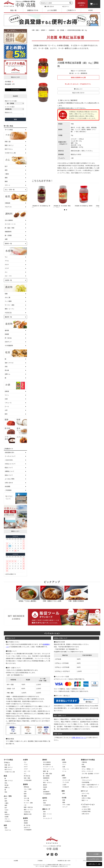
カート (94, 4)
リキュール (8, 403)
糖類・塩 (46, 771)
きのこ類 (8, 297)
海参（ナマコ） (10, 363)
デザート (8, 185)
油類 (6, 239)
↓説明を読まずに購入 (94, 864)
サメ (6, 257)
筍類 (6, 294)
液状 (44, 812)
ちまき (7, 810)
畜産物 (25, 818)
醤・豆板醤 (8, 235)
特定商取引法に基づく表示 (64, 861)
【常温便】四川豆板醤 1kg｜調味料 (83, 206)
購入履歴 (84, 796)
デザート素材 (66, 805)
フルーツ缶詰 (28, 789)
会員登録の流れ (10, 452)
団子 (6, 808)
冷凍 (25, 791)
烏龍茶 (64, 778)
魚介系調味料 (47, 764)
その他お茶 (66, 787)
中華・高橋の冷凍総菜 (76, 594)
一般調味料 (51, 30)
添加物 (45, 787)
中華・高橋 (35, 30)
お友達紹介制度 (86, 811)
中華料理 (84, 762)
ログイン (66, 6)
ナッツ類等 (8, 301)
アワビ (7, 261)
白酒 (6, 399)
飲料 (6, 414)
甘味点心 (7, 814)
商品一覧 (13, 10)
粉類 (64, 800)
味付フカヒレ (9, 149)
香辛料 (45, 798)
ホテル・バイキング (87, 771)
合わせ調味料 (9, 220)
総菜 (5, 825)
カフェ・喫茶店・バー (88, 769)
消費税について (10, 471)
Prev (35, 196)
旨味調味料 (46, 792)
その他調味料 (47, 794)
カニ (6, 272)
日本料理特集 (85, 782)
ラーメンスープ (47, 818)
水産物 (25, 760)
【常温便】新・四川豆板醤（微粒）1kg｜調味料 (62, 207)
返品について (9, 475)
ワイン (7, 395)
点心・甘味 (8, 796)
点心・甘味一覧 (10, 190)
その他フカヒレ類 (10, 153)
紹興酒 (7, 391)
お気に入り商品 (86, 798)
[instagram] (52, 855)
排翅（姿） (8, 142)
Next (96, 196)
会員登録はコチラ (81, 4)
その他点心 (8, 821)
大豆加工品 (8, 313)
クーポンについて (10, 456)
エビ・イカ (8, 276)
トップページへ (94, 859)
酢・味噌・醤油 (48, 774)
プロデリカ (8, 207)
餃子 (6, 166)
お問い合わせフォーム (79, 738)
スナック (65, 807)
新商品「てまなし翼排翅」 (28, 594)
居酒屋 (84, 767)
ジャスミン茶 (66, 780)
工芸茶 (64, 785)
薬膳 (64, 802)
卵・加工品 (8, 338)
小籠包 (7, 174)
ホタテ (7, 265)
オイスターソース (10, 224)
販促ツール (85, 800)
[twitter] (48, 855)
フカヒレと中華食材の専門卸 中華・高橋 (52, 865)
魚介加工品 (27, 776)
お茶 (6, 410)
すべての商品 (9, 130)
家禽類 (7, 334)
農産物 (25, 784)
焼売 (6, 170)
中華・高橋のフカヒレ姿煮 (52, 594)
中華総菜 (8, 203)
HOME (91, 10)
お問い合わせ (49, 6)
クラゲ (7, 268)
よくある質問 (52, 10)
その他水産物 (28, 780)
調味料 (43, 30)
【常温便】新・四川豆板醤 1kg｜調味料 (41, 207)
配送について (9, 468)
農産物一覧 (8, 317)
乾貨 (5, 776)
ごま (25, 805)
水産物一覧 (8, 280)
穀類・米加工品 (28, 807)
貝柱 (6, 366)
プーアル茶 (66, 782)
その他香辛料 (47, 805)
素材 (44, 816)
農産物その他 (28, 814)
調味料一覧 (8, 243)
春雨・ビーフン (9, 309)
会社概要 (8, 486)
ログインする (85, 793)
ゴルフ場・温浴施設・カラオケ (91, 774)
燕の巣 (7, 370)
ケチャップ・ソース (49, 769)
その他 (64, 798)
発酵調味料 (8, 232)
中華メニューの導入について (90, 787)
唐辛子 (45, 800)
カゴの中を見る (15, 90)
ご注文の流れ (9, 460)
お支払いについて (10, 464)
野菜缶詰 (26, 787)
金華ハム (8, 374)
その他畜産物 (9, 345)
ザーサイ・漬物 (10, 305)
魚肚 (6, 792)
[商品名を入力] (14, 115)
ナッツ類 (26, 800)
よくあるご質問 (10, 479)
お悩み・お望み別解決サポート (91, 785)
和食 (83, 764)
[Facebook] (56, 855)
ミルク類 (46, 780)
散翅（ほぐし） (10, 145)
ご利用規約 (8, 490)
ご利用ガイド (71, 10)
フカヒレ (7, 762)
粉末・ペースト (48, 814)
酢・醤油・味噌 (10, 228)
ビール (7, 406)
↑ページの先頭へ (94, 854)
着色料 (45, 785)
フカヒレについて (87, 780)
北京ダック (8, 342)
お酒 (63, 760)
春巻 (6, 178)
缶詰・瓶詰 (27, 778)
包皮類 (7, 817)
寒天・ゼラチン (48, 783)
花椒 (44, 803)
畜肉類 (7, 330)
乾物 (25, 794)
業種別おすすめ (33, 10)
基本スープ (46, 809)
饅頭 (6, 181)
